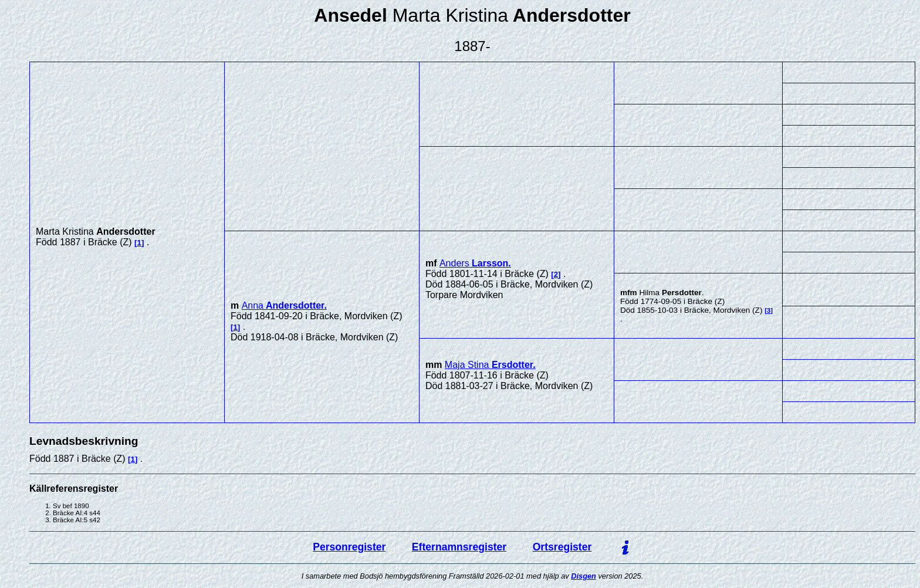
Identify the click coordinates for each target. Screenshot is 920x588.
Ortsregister (562, 547)
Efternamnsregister (459, 547)
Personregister (349, 547)
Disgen (584, 576)
